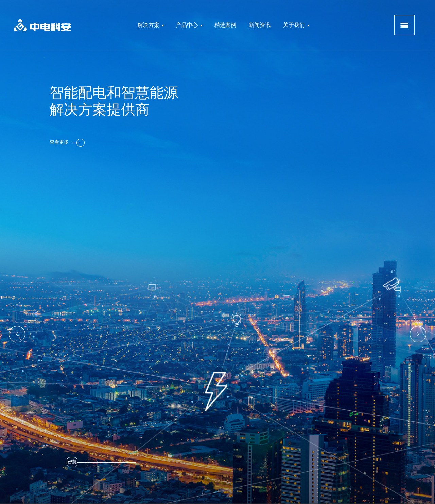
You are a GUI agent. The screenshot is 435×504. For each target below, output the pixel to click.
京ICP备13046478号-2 (240, 495)
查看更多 (67, 143)
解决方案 (151, 25)
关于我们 (296, 25)
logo (42, 25)
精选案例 (225, 25)
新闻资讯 (260, 25)
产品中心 (189, 25)
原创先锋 (290, 495)
